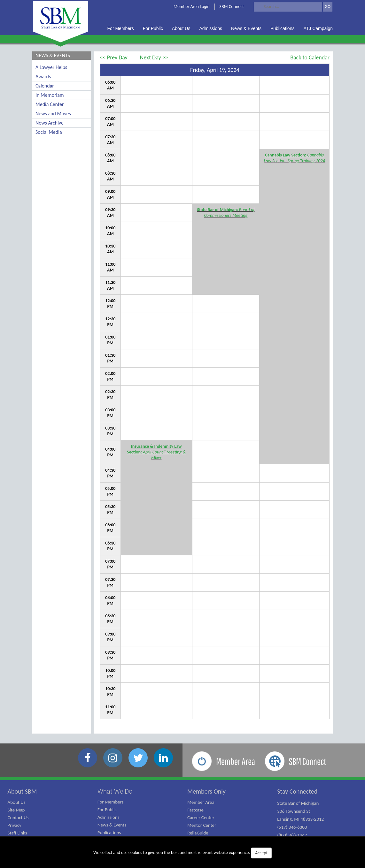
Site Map (16, 810)
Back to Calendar (310, 57)
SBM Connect (232, 7)
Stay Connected (297, 791)
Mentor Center (202, 825)
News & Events (112, 825)
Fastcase (195, 810)
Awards (43, 76)
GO (328, 7)
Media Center (50, 104)
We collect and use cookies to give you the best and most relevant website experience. (182, 853)
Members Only (206, 791)
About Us (17, 802)
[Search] (288, 7)
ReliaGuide (198, 833)
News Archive (50, 123)
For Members (111, 802)
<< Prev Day (114, 57)
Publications (109, 833)
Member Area (201, 802)
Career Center (201, 818)
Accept (261, 853)
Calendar (45, 86)
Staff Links (17, 833)
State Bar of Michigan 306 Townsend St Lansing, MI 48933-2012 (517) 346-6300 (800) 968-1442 (300, 819)
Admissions (109, 817)
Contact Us (18, 818)
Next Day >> (154, 57)
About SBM (22, 791)
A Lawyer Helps (51, 67)
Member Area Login (192, 7)
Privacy (15, 825)
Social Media (49, 132)
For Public (107, 810)
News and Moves (53, 114)
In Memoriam (50, 95)
